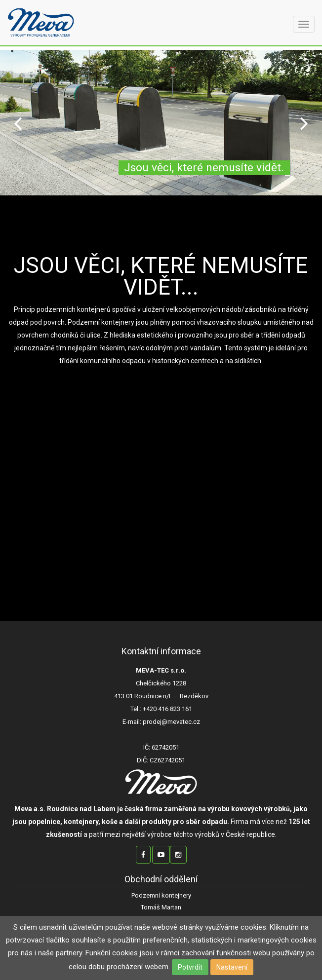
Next (304, 123)
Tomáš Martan (161, 907)
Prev (18, 123)
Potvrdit (190, 967)
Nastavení (232, 967)
